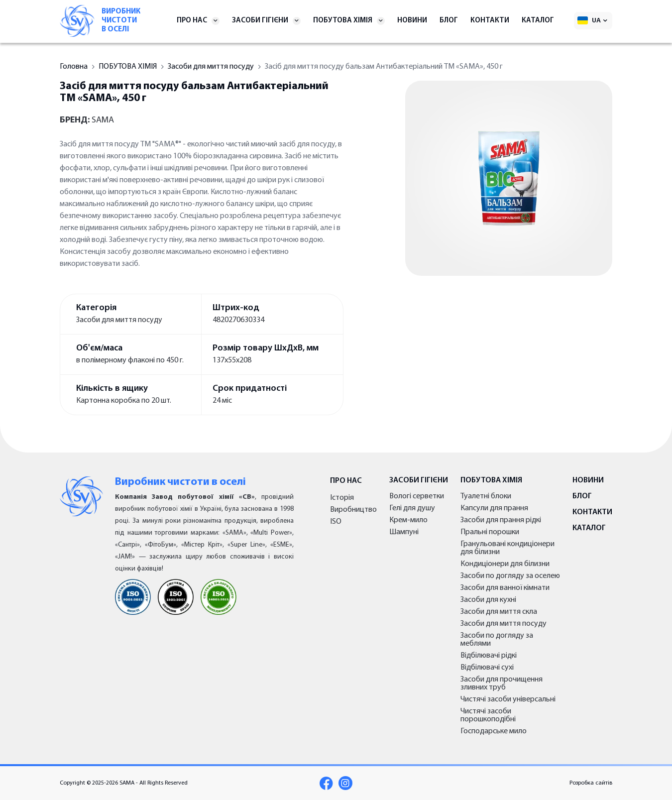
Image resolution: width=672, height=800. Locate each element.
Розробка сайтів (591, 783)
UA (596, 21)
